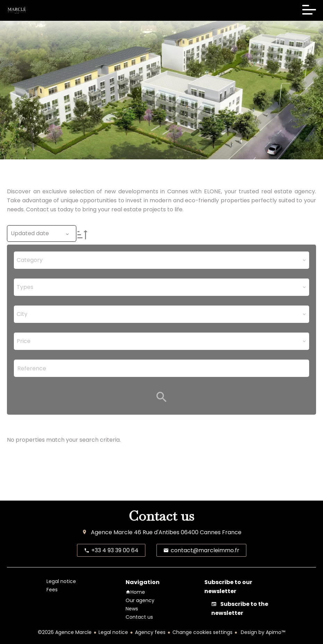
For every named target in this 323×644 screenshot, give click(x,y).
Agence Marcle (112, 532)
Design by (262, 632)
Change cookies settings (202, 632)
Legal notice (113, 632)
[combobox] (161, 260)
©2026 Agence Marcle (65, 632)
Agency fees (150, 632)
